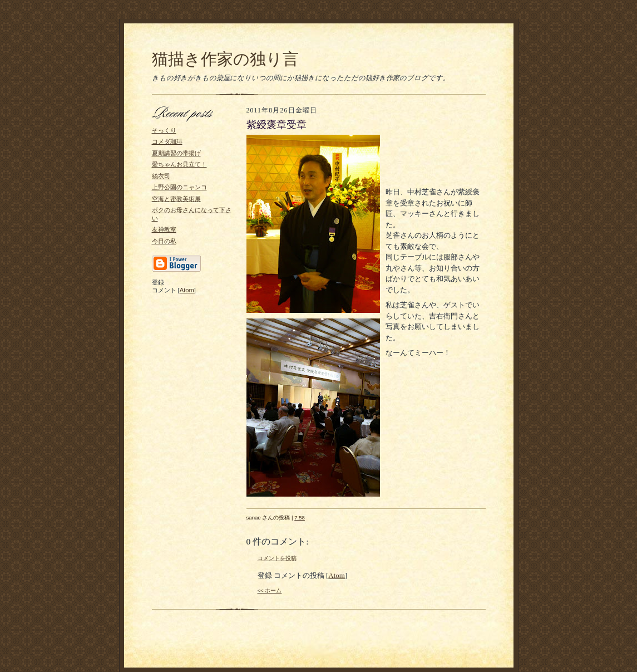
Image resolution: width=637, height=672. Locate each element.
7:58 (300, 518)
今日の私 (164, 241)
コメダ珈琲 (167, 141)
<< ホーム (270, 590)
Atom (187, 290)
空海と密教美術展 (176, 199)
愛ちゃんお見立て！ (179, 164)
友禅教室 (164, 229)
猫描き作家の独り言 (225, 59)
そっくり (164, 130)
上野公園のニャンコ (179, 187)
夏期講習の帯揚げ (176, 153)
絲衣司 (161, 176)
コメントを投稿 (277, 558)
